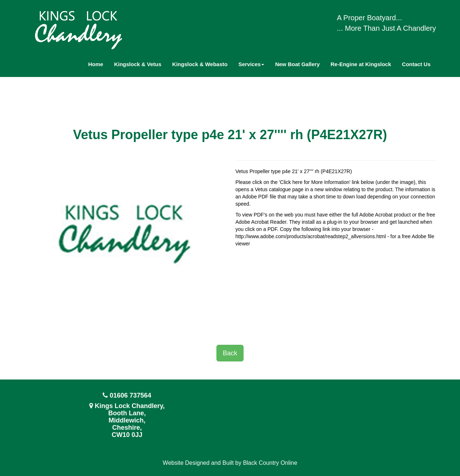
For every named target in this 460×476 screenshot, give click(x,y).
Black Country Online (270, 463)
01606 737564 (130, 395)
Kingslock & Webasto (200, 64)
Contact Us (416, 64)
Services (252, 64)
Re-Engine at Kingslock (361, 64)
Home (96, 64)
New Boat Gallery (297, 64)
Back (230, 353)
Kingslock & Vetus (138, 64)
